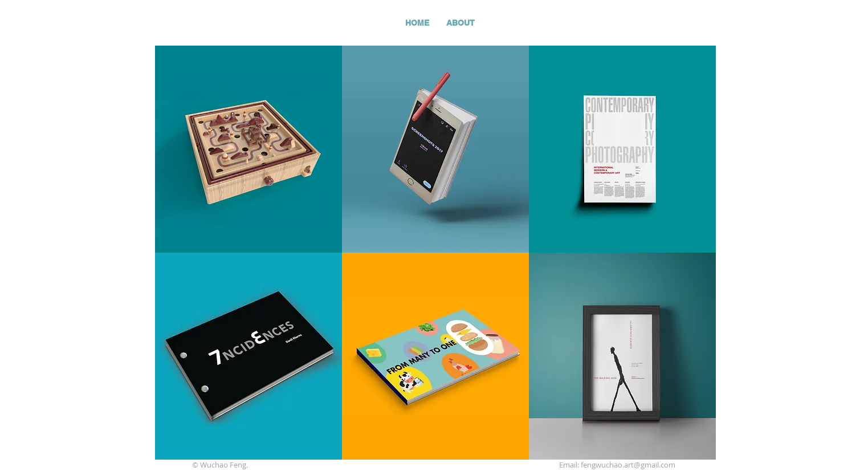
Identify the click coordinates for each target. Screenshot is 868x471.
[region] (248, 149)
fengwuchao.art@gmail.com (628, 465)
